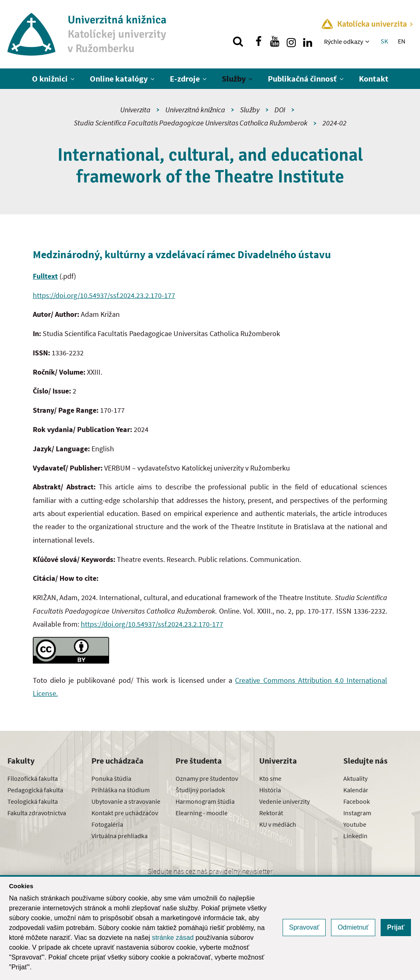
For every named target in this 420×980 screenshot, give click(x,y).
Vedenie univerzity (284, 801)
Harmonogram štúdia (205, 801)
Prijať (396, 927)
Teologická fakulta (33, 801)
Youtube (355, 824)
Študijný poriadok (200, 790)
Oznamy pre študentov (207, 778)
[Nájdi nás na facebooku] (258, 41)
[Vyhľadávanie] (238, 41)
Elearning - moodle (202, 813)
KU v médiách (278, 824)
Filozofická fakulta (33, 778)
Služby (234, 78)
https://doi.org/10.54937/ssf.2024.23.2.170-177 (104, 295)
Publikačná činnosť (302, 78)
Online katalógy (119, 78)
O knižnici (50, 78)
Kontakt (374, 78)
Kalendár (356, 790)
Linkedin (355, 836)
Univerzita (135, 110)
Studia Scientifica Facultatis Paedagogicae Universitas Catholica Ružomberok (191, 123)
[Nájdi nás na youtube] (275, 41)
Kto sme (270, 778)
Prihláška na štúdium (121, 790)
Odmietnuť (353, 927)
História (270, 790)
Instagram (357, 813)
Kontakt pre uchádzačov (125, 813)
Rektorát (271, 813)
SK (384, 41)
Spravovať (304, 927)
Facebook (357, 801)
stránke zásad (173, 938)
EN (402, 41)
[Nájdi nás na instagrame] (291, 41)
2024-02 (334, 123)
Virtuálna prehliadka (120, 836)
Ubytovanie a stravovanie (126, 801)
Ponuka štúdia (111, 778)
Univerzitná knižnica (195, 110)
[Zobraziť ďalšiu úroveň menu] (368, 41)
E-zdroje (185, 78)
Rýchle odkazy (344, 41)
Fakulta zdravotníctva (37, 813)
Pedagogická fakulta (35, 790)
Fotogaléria (107, 824)
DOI (280, 110)
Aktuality (355, 778)
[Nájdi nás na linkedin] (308, 41)
